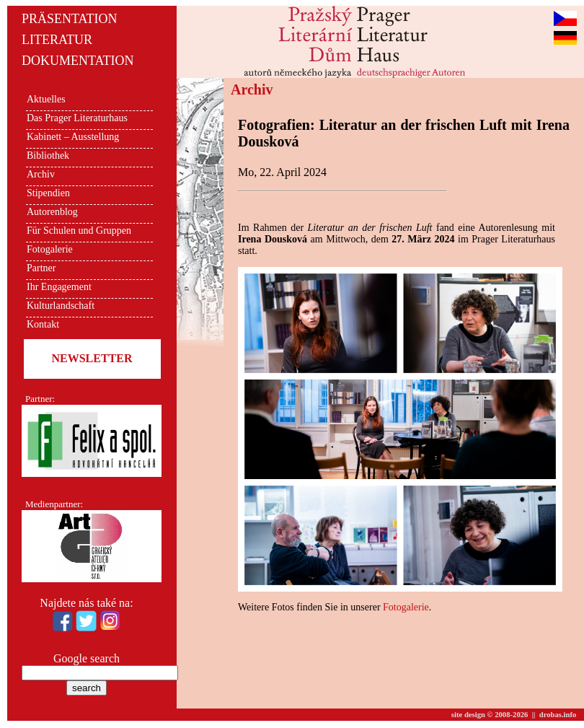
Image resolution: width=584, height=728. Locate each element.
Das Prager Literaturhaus (77, 118)
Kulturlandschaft (61, 306)
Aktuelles (46, 99)
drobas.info (558, 715)
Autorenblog (52, 212)
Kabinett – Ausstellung (73, 137)
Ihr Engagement (59, 287)
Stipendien (48, 193)
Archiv (41, 174)
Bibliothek (48, 155)
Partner (41, 268)
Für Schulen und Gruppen (79, 231)
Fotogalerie (50, 249)
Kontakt (43, 324)
